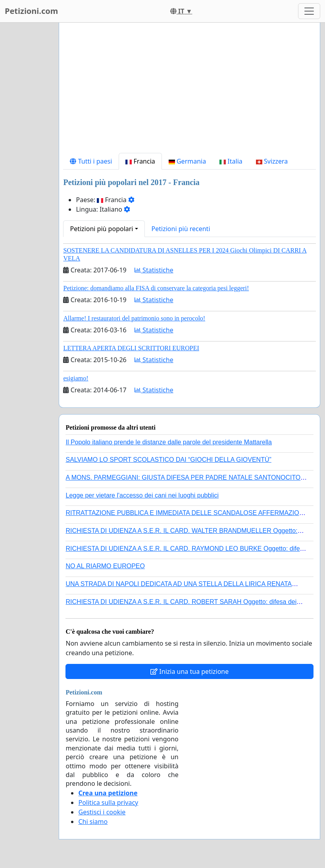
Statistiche (154, 270)
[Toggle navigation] (309, 11)
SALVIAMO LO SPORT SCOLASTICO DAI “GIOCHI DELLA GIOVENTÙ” (168, 460)
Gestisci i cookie (102, 812)
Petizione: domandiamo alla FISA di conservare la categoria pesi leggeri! (156, 288)
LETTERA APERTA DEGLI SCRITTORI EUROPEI (131, 348)
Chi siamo (93, 822)
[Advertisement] (189, 91)
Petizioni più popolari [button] (101, 229)
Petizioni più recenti (181, 229)
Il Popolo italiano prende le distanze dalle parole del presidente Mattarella (168, 442)
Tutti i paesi (91, 161)
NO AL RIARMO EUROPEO (105, 566)
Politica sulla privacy (108, 802)
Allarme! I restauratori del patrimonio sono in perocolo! (134, 318)
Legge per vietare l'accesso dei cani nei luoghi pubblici (142, 495)
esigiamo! (76, 378)
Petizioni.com (31, 11)
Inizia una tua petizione (189, 671)
